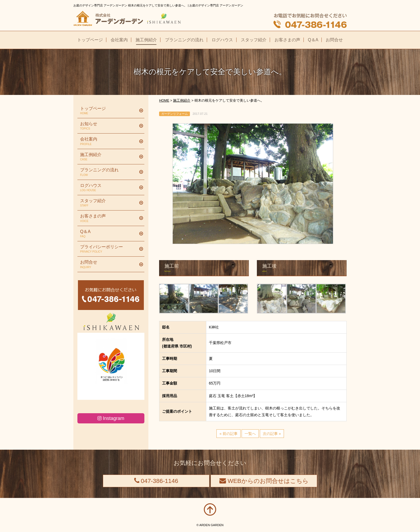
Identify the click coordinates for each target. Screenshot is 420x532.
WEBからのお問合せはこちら (264, 481)
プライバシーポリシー (109, 249)
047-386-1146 (156, 481)
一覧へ (250, 434)
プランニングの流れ (109, 172)
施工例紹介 (109, 157)
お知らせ (109, 126)
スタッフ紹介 (109, 203)
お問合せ (109, 264)
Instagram (111, 418)
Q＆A (109, 234)
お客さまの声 (109, 218)
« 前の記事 (228, 434)
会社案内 (109, 141)
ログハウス (109, 188)
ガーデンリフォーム (175, 114)
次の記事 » (272, 434)
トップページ (109, 111)
